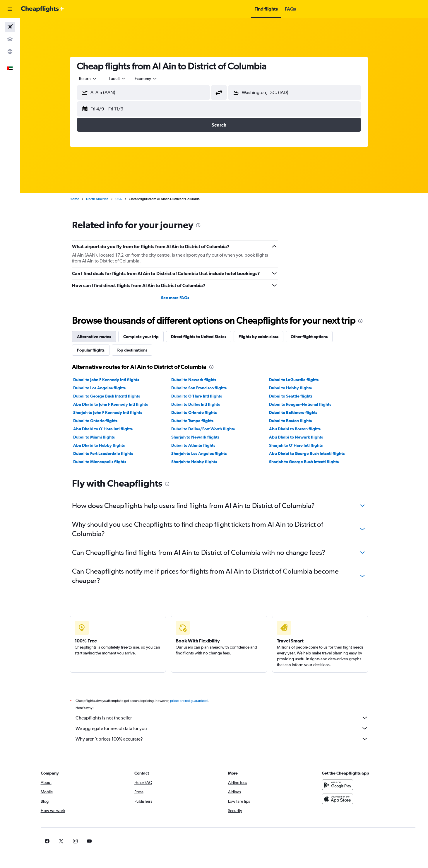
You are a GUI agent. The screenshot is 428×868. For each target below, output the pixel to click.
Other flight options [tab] (314, 337)
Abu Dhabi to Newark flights (301, 437)
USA (124, 199)
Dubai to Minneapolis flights (105, 462)
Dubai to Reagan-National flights (305, 404)
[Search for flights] (10, 27)
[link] (333, 841)
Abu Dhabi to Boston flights (300, 429)
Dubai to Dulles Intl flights (201, 404)
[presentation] (203, 225)
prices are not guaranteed (194, 701)
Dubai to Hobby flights (296, 388)
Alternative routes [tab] (99, 337)
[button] (10, 9)
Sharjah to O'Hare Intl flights (301, 445)
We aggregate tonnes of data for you (227, 728)
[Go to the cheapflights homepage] (43, 9)
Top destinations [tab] (137, 350)
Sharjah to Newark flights (200, 437)
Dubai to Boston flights (296, 421)
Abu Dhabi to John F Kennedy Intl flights (116, 404)
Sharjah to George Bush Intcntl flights (309, 462)
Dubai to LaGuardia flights (299, 380)
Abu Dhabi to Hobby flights (104, 445)
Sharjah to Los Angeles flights (204, 453)
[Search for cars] (10, 39)
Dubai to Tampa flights (197, 421)
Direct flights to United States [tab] (204, 337)
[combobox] (93, 79)
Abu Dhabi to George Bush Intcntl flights (312, 453)
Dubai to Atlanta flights (198, 445)
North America (102, 199)
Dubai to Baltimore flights (298, 412)
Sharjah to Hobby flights (199, 462)
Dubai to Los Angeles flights (105, 388)
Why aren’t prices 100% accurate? (227, 739)
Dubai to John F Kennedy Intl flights (111, 380)
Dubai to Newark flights (199, 380)
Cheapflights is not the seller (227, 718)
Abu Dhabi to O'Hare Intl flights (108, 429)
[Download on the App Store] (343, 799)
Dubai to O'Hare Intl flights (202, 396)
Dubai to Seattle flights (296, 396)
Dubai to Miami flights (99, 437)
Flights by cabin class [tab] (264, 337)
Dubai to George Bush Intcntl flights (112, 396)
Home (80, 199)
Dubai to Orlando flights (199, 412)
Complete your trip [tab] (146, 337)
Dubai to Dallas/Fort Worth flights (208, 429)
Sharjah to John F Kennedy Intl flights (113, 412)
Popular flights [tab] (96, 350)
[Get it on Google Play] (343, 785)
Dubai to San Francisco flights (204, 388)
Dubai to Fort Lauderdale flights (108, 453)
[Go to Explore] (10, 52)
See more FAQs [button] (180, 298)
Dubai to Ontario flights (101, 421)
